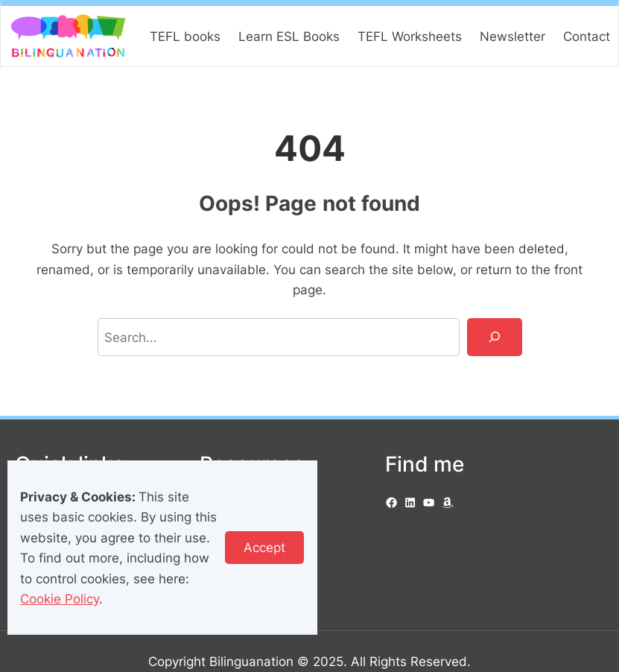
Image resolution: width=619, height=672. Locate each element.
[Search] (495, 337)
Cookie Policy (60, 599)
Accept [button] (264, 547)
